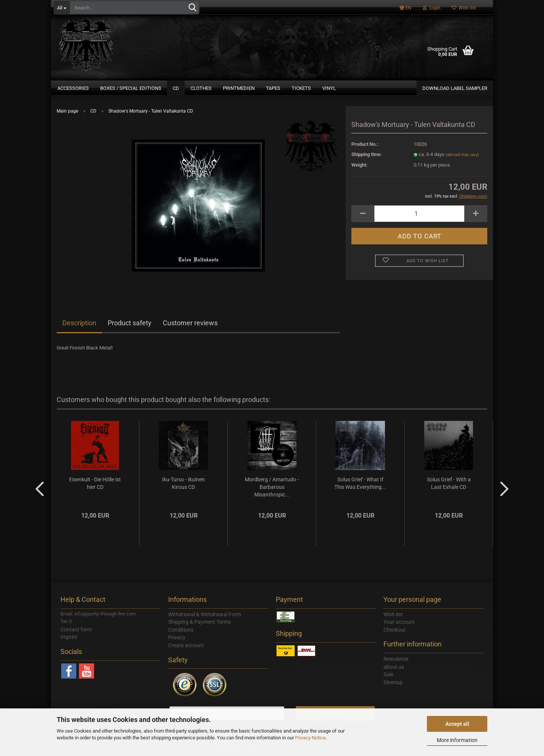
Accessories (73, 88)
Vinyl (329, 88)
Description (79, 323)
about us (394, 667)
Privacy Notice (310, 738)
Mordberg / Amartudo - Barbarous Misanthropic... (272, 487)
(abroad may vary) (462, 155)
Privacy (177, 637)
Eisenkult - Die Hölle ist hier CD (95, 483)
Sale (388, 674)
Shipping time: (367, 154)
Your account (399, 622)
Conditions (181, 630)
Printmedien (239, 88)
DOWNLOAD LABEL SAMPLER (455, 88)
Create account (186, 645)
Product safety (130, 323)
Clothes (201, 88)
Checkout (395, 630)
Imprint (69, 637)
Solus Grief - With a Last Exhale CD (449, 483)
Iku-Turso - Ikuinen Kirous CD (183, 483)
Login (432, 8)
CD (176, 88)
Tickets (301, 88)
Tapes (273, 88)
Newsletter (396, 659)
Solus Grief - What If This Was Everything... (360, 483)
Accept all (457, 724)
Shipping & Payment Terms (199, 622)
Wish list (464, 8)
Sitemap (393, 682)
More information (457, 740)
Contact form (76, 629)
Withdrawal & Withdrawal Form (205, 614)
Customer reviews (190, 323)
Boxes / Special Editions (131, 88)
